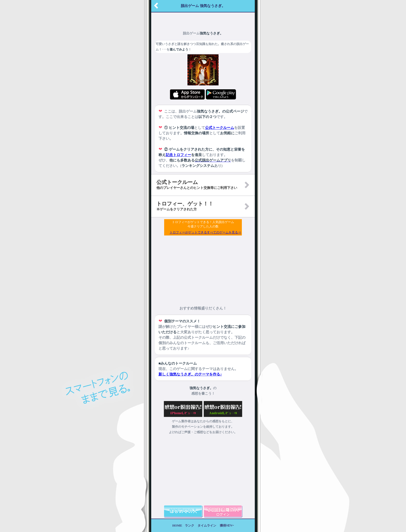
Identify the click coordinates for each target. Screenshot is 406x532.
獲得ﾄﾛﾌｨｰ (227, 526)
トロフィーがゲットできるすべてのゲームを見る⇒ (205, 232)
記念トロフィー (178, 155)
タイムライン (207, 526)
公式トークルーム (220, 128)
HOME (177, 526)
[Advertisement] (203, 19)
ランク (190, 526)
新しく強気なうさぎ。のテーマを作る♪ (190, 374)
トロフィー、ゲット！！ (185, 206)
